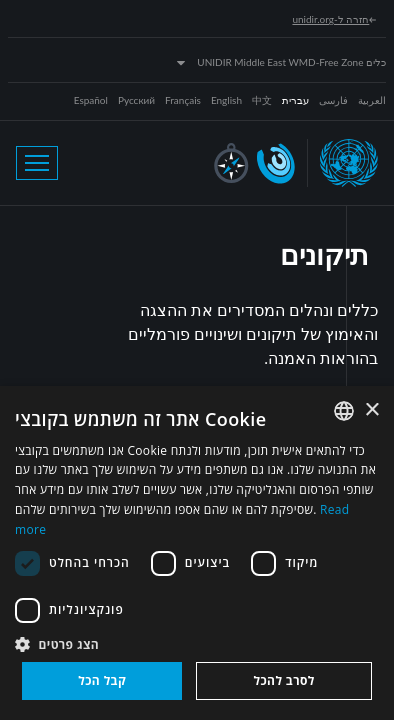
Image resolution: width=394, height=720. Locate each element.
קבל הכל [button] (102, 680)
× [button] (371, 410)
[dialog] (197, 553)
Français (183, 100)
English (226, 100)
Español (91, 100)
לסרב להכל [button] (284, 680)
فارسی (333, 100)
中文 (262, 100)
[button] (197, 644)
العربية (372, 100)
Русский (136, 100)
